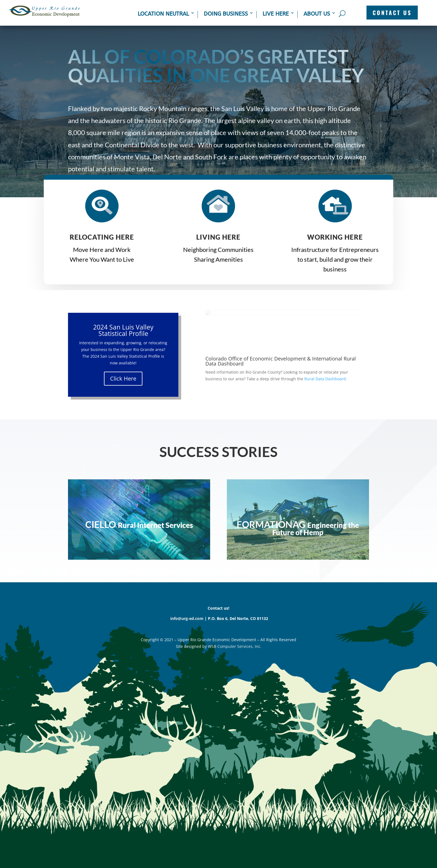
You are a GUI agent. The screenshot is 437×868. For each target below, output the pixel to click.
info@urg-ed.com (187, 618)
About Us (317, 14)
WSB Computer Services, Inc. (235, 646)
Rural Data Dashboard (325, 379)
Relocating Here (102, 240)
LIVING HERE (218, 240)
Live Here (276, 14)
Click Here (123, 378)
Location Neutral (163, 14)
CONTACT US (392, 13)
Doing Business (226, 14)
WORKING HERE (335, 240)
